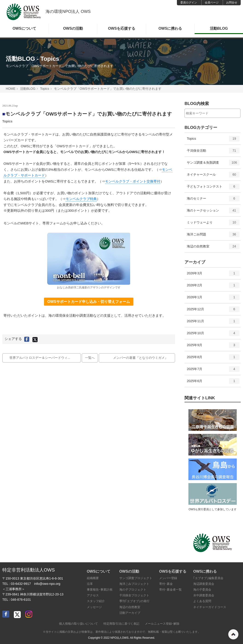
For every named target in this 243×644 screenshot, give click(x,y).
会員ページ (212, 3)
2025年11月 (213, 323)
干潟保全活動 (213, 152)
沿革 (90, 584)
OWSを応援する (122, 28)
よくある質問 (202, 601)
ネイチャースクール (213, 176)
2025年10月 (213, 335)
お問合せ (232, 3)
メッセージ (94, 607)
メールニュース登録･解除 (162, 624)
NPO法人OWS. (120, 638)
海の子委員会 (202, 590)
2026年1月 (213, 299)
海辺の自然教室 (213, 248)
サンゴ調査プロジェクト (136, 578)
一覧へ (90, 358)
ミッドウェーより (213, 224)
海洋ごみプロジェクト (134, 584)
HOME (11, 89)
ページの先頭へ (233, 634)
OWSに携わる (170, 28)
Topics (45, 89)
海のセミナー (213, 200)
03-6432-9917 (21, 584)
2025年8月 (213, 359)
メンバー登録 (168, 578)
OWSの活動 (73, 28)
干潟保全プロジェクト (134, 595)
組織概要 (93, 578)
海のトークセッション (213, 212)
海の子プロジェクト (133, 590)
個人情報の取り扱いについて (78, 624)
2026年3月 (213, 275)
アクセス (93, 595)
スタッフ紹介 (96, 601)
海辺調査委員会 (204, 584)
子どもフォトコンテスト (213, 188)
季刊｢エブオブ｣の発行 (134, 601)
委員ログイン (189, 3)
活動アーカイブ (130, 613)
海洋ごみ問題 (213, 236)
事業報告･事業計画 (100, 590)
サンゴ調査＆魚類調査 (213, 164)
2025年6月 (213, 383)
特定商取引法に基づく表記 (121, 624)
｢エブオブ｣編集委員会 (208, 578)
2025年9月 (213, 347)
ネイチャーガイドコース (210, 607)
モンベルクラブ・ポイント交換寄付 (133, 181)
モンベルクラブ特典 (81, 199)
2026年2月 (213, 287)
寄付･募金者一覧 (170, 590)
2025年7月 (213, 371)
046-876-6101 (21, 600)
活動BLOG (219, 28)
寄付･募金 (166, 584)
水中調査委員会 (204, 595)
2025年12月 (213, 311)
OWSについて (24, 28)
